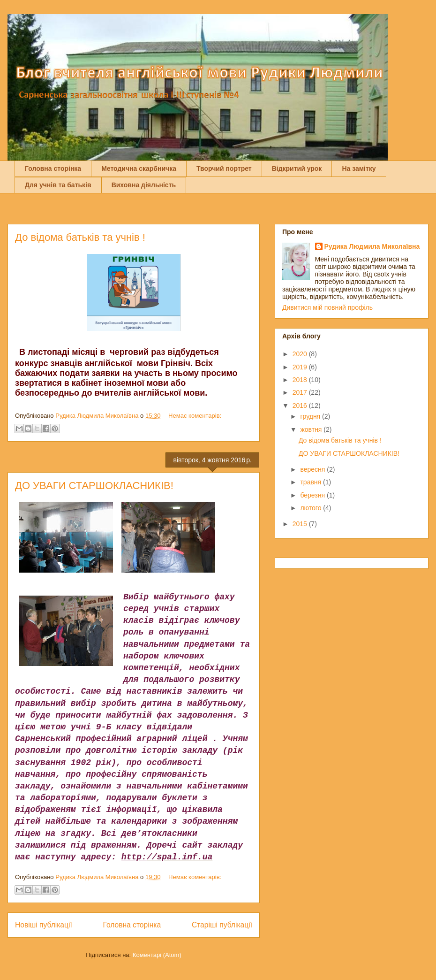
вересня (313, 469)
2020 (301, 354)
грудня (311, 416)
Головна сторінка (53, 168)
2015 (301, 524)
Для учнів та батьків (58, 185)
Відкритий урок (297, 168)
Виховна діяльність (144, 185)
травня (312, 482)
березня (313, 495)
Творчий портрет (224, 168)
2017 (301, 392)
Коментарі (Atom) (157, 955)
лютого (312, 508)
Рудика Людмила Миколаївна (372, 246)
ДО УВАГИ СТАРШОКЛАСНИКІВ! (94, 486)
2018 (301, 380)
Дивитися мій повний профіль (327, 307)
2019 (301, 367)
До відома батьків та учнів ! (80, 237)
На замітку (359, 168)
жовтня (312, 429)
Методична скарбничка (139, 168)
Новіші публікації (44, 925)
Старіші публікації (222, 925)
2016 (301, 406)
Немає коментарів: (195, 416)
